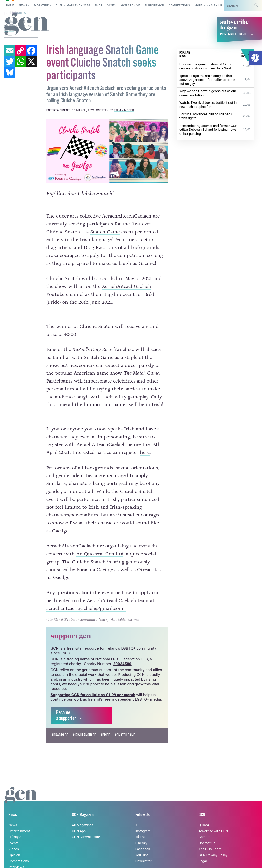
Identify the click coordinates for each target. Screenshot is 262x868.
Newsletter (144, 852)
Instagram (143, 822)
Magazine (41, 6)
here (145, 443)
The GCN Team (210, 840)
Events (13, 834)
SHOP (99, 6)
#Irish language (84, 726)
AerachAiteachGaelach (127, 216)
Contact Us (207, 834)
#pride (105, 726)
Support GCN (154, 6)
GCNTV (112, 6)
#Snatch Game (125, 726)
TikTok (140, 828)
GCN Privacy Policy (213, 846)
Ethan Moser (124, 110)
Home (10, 6)
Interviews (16, 858)
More (198, 6)
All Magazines (83, 816)
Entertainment (19, 822)
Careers (204, 828)
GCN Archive (130, 6)
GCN (202, 806)
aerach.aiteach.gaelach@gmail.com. (86, 600)
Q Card (204, 816)
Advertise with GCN (213, 822)
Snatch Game (105, 232)
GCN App (79, 822)
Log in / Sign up (210, 6)
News (23, 6)
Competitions (179, 6)
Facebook (143, 840)
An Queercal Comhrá (100, 545)
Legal (203, 852)
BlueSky (141, 834)
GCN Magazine (83, 806)
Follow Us (143, 806)
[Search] (256, 6)
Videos (14, 840)
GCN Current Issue (86, 828)
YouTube (142, 846)
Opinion (14, 846)
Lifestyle (15, 828)
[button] (255, 58)
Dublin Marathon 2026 (73, 6)
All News (15, 864)
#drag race (60, 726)
